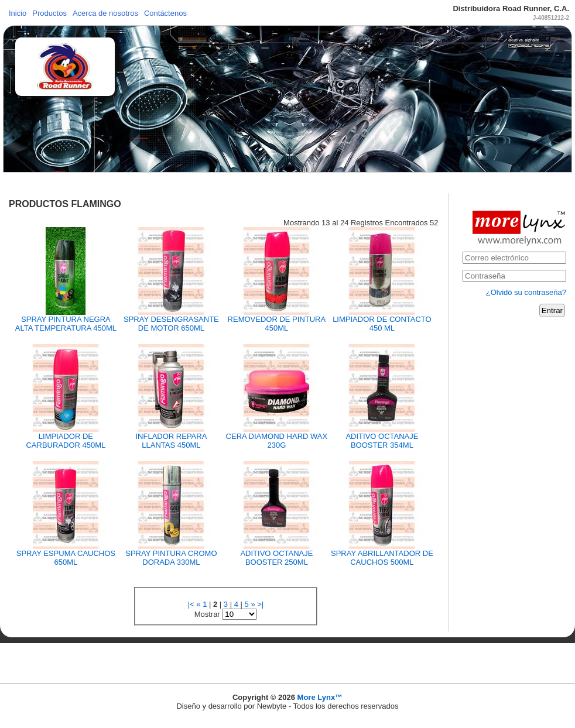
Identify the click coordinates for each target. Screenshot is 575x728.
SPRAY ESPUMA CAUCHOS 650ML (66, 558)
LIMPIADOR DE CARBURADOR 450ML (66, 441)
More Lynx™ (320, 697)
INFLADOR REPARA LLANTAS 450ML (171, 441)
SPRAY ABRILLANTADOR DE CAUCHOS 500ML (382, 558)
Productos (49, 13)
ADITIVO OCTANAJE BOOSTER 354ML (382, 441)
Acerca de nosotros (105, 13)
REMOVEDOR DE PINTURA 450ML (277, 324)
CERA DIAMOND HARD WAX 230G (277, 441)
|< (191, 604)
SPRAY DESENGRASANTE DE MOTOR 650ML (171, 324)
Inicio (18, 13)
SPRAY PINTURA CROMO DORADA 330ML (171, 558)
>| (260, 604)
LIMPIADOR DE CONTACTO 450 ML (382, 324)
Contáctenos (165, 13)
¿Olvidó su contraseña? (526, 292)
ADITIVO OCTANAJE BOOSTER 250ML (276, 558)
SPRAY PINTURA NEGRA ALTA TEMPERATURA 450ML (66, 324)
